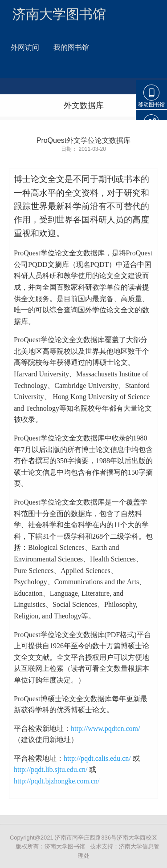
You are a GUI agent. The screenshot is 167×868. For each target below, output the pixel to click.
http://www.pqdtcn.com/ (105, 729)
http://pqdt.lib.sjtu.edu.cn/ (51, 769)
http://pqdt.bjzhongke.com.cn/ (57, 781)
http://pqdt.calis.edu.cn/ (97, 758)
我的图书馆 (71, 47)
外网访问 (25, 47)
